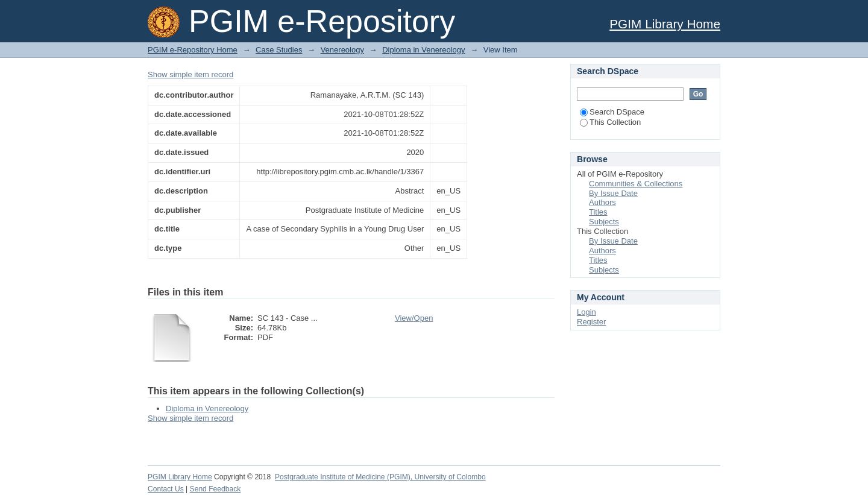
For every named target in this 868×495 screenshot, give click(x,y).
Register (591, 322)
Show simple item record (190, 74)
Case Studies (279, 50)
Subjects (604, 222)
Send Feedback (215, 489)
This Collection (610, 122)
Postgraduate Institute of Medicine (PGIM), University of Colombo (380, 477)
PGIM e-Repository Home (193, 50)
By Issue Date (613, 193)
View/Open (414, 318)
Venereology (342, 50)
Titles (598, 212)
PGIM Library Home (665, 24)
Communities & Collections (636, 184)
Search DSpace (612, 112)
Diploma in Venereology (423, 50)
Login (587, 312)
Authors (602, 202)
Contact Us (166, 489)
